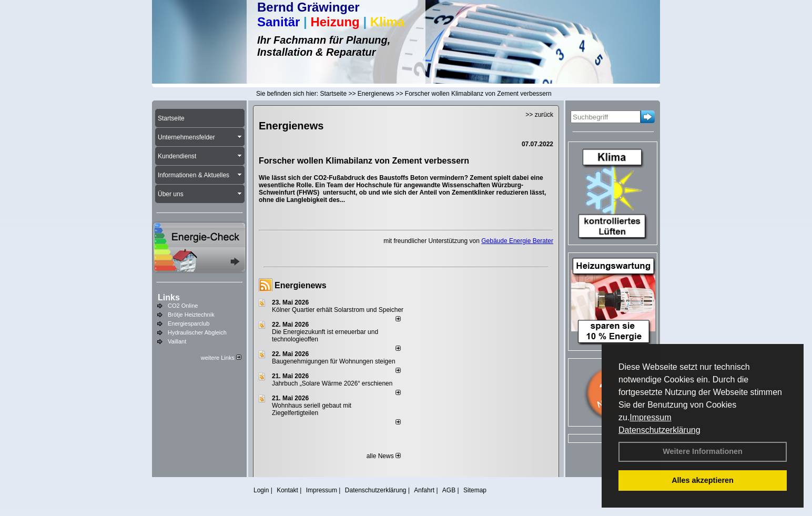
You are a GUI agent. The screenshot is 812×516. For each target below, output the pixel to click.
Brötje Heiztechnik (191, 315)
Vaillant (177, 341)
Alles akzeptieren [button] (703, 480)
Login (261, 490)
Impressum (650, 417)
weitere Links (221, 358)
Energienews (301, 285)
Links (169, 297)
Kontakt (287, 490)
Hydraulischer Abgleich (197, 332)
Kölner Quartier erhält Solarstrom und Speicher (338, 310)
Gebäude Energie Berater (517, 241)
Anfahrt (424, 490)
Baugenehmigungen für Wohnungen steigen (334, 361)
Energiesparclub (189, 323)
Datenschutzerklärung (659, 430)
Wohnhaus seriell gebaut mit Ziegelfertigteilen (312, 409)
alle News (384, 456)
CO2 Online (183, 306)
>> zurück (539, 115)
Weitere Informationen (703, 451)
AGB (449, 490)
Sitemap (475, 490)
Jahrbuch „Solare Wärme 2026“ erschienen (332, 383)
